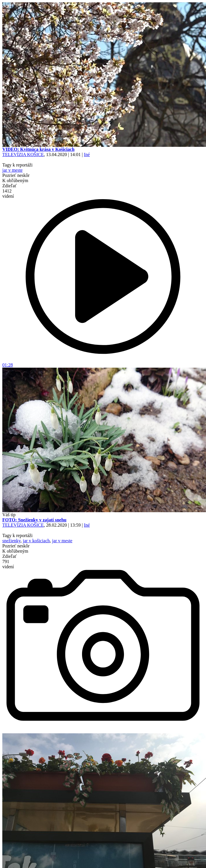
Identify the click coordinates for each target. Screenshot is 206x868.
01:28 (103, 363)
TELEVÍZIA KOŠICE (23, 154)
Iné (87, 154)
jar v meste (12, 170)
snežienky (11, 541)
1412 (8, 194)
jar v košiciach (36, 541)
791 (8, 564)
